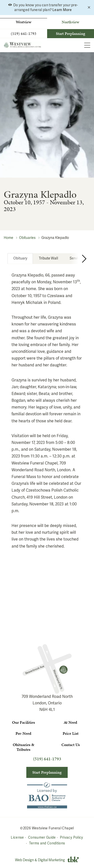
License (17, 837)
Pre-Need (23, 733)
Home (9, 238)
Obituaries (27, 238)
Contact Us (71, 745)
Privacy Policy (72, 837)
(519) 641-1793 (24, 34)
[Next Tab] (78, 259)
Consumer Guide (42, 837)
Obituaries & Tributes (23, 747)
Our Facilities (23, 722)
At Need (70, 722)
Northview (70, 22)
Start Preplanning (71, 34)
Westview (24, 22)
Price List (71, 733)
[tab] (20, 259)
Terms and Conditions (47, 843)
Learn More (62, 10)
